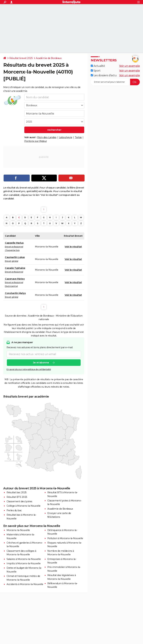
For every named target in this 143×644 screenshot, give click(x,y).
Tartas (78, 137)
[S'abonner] (115, 82)
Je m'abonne (41, 363)
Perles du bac (14, 510)
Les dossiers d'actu (104, 75)
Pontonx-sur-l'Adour (36, 141)
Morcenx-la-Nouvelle (18, 530)
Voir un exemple (130, 66)
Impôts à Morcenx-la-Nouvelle (24, 563)
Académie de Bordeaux (49, 58)
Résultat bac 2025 (17, 492)
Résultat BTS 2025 (17, 497)
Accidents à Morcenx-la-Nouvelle (25, 584)
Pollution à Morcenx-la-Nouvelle (65, 538)
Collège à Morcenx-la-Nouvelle (24, 506)
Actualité (98, 66)
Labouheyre (66, 137)
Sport (96, 71)
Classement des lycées (19, 501)
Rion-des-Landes (47, 137)
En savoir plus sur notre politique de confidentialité (29, 370)
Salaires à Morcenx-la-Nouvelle (24, 559)
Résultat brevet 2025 (21, 58)
